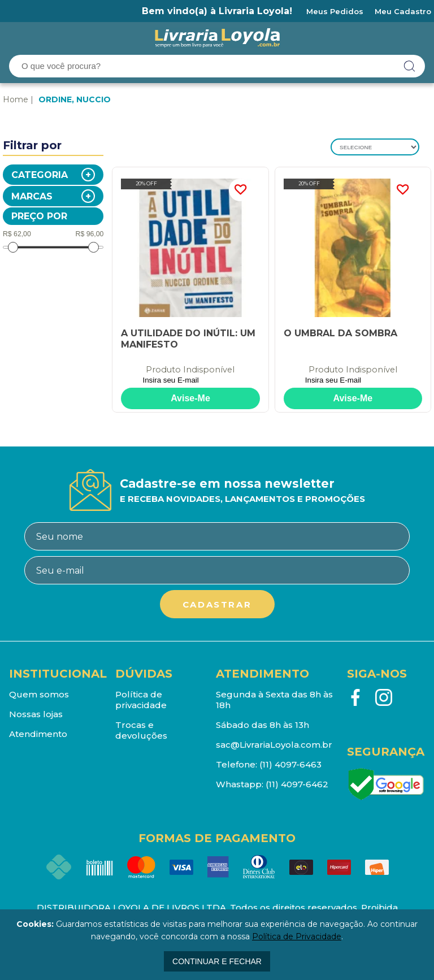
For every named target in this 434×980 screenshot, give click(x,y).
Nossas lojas (36, 714)
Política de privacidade (141, 700)
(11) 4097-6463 (290, 764)
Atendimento (38, 734)
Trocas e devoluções (141, 730)
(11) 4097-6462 (297, 784)
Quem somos (39, 694)
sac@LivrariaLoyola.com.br (274, 745)
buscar (410, 66)
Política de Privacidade (297, 936)
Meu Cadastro (403, 11)
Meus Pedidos (335, 11)
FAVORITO (240, 190)
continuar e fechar (217, 961)
